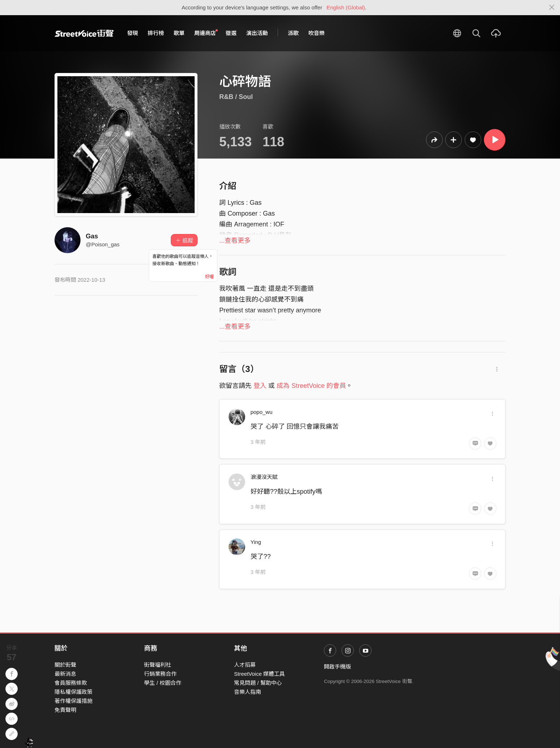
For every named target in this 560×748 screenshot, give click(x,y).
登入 (260, 386)
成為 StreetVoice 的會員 (311, 386)
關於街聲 (65, 665)
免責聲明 (65, 710)
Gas (92, 236)
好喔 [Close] (209, 277)
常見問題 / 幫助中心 (258, 683)
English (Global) (346, 7)
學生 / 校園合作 (163, 683)
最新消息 (65, 674)
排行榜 (156, 33)
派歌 (293, 33)
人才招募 (245, 665)
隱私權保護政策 (73, 692)
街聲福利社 (158, 665)
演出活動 (257, 33)
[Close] (552, 8)
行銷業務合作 (160, 674)
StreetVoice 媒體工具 (259, 674)
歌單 (179, 33)
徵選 (231, 33)
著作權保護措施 (73, 701)
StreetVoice (84, 33)
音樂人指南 (248, 692)
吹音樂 (316, 33)
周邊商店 (206, 33)
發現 (133, 33)
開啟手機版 (337, 667)
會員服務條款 (71, 683)
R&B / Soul (236, 97)
